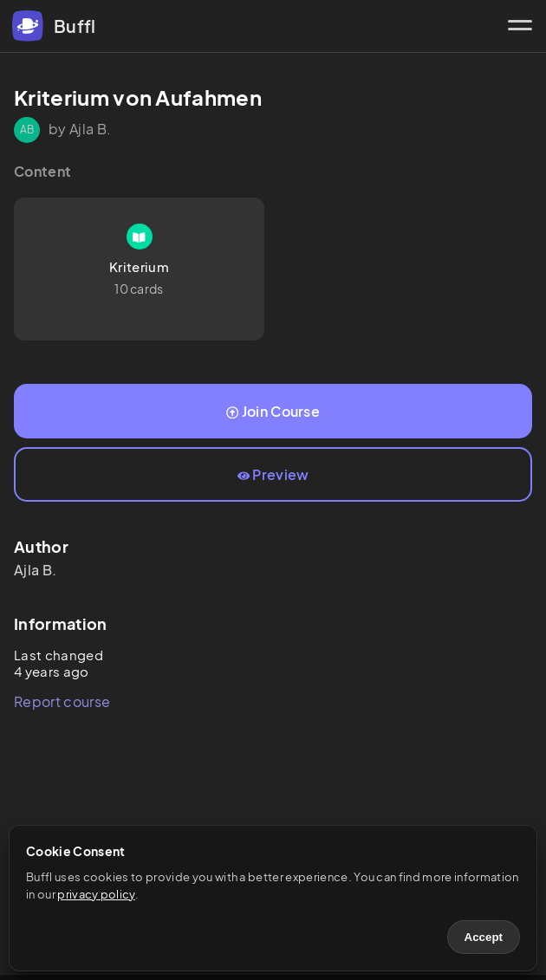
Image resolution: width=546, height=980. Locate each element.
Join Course (273, 411)
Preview (273, 474)
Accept (484, 937)
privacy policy (96, 894)
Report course (62, 701)
